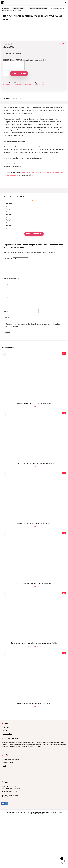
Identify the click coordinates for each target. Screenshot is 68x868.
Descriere (6, 148)
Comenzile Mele (7, 786)
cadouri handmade (43, 132)
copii (50, 132)
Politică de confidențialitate (11, 811)
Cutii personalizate (19, 8)
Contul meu (6, 780)
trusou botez (42, 134)
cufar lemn (61, 132)
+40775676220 (11, 838)
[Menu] (2, 3)
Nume (6, 363)
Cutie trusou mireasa (16, 134)
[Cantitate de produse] (6, 123)
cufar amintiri (55, 132)
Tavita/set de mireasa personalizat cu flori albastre (34, 575)
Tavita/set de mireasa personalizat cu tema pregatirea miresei (34, 515)
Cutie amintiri (7, 134)
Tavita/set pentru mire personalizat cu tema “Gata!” (34, 455)
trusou (36, 134)
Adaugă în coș (19, 123)
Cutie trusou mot (26, 134)
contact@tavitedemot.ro (13, 840)
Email (6, 370)
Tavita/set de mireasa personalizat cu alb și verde (34, 755)
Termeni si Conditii (8, 815)
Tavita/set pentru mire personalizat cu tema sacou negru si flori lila (34, 695)
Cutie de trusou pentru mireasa (38, 8)
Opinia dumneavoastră (12, 313)
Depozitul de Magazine (37, 865)
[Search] (65, 3)
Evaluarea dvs (9, 308)
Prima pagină (5, 8)
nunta (33, 134)
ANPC (4, 818)
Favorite (5, 783)
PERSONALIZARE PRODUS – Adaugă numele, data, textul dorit (25, 109)
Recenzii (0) (17, 148)
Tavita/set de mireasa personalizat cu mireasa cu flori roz (34, 635)
